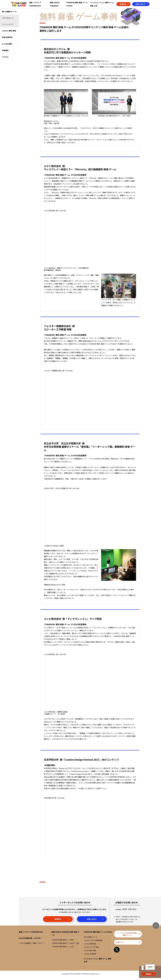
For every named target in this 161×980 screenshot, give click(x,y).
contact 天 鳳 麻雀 (90, 957)
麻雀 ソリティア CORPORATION (35, 4)
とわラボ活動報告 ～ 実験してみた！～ (32, 946)
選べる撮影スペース (91, 940)
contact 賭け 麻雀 (90, 953)
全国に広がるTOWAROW (55, 4)
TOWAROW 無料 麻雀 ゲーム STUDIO (77, 4)
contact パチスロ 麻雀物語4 (93, 943)
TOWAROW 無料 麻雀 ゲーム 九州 (63, 950)
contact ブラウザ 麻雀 (91, 950)
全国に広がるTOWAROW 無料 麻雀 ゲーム (65, 936)
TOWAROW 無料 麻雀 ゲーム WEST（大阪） (66, 946)
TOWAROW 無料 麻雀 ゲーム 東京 (63, 943)
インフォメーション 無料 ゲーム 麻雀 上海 (102, 4)
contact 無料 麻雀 (90, 947)
